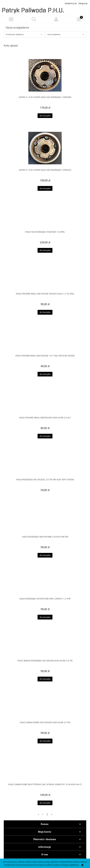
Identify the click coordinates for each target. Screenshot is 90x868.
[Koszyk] (79, 19)
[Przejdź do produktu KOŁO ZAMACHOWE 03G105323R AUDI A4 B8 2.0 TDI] (45, 706)
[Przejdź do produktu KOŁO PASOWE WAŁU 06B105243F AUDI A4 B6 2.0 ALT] (45, 401)
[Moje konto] (56, 19)
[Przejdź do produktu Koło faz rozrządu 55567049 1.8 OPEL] (45, 215)
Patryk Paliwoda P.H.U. (33, 10)
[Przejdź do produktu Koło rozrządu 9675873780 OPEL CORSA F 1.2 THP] (45, 582)
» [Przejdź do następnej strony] (52, 814)
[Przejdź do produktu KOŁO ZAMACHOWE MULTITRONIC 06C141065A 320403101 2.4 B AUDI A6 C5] (45, 768)
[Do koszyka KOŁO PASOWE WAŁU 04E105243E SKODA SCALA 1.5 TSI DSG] (45, 312)
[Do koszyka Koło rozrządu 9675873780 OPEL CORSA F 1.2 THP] (45, 617)
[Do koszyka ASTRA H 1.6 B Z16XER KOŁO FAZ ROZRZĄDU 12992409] (45, 116)
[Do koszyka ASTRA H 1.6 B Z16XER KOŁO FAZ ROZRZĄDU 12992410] (45, 188)
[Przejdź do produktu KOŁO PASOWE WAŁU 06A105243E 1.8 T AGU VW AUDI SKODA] (45, 339)
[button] (11, 19)
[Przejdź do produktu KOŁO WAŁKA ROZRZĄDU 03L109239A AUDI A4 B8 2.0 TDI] (45, 644)
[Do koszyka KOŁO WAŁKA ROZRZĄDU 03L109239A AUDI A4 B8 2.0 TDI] (45, 679)
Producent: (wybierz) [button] (15, 34)
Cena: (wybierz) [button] (54, 34)
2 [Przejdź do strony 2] (47, 814)
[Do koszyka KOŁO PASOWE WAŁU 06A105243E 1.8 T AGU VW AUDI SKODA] (45, 374)
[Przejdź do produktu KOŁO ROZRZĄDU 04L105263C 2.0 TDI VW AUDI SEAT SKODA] (45, 463)
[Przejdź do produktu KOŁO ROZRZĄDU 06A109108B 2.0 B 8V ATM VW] (45, 520)
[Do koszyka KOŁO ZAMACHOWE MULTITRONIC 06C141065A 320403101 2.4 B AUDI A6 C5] (45, 803)
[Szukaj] (34, 19)
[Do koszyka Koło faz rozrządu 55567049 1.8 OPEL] (45, 250)
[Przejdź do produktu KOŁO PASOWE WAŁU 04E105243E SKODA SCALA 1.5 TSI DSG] (45, 277)
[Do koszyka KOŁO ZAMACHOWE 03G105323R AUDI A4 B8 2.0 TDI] (45, 741)
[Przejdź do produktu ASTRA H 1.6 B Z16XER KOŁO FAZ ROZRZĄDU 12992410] (45, 148)
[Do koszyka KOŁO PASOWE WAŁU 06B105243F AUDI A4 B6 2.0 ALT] (45, 436)
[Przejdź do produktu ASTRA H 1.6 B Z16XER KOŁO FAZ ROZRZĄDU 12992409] (45, 75)
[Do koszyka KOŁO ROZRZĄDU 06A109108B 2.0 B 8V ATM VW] (45, 555)
